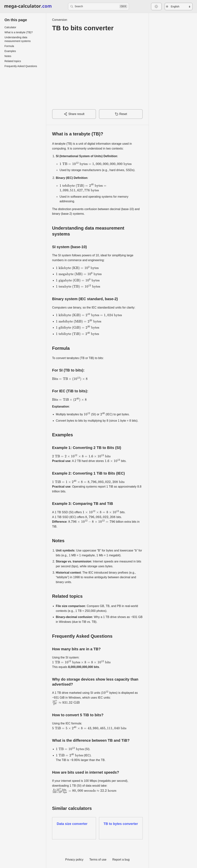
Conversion (60, 20)
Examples (10, 51)
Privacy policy (74, 860)
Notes (8, 56)
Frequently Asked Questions (21, 66)
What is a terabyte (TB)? (19, 32)
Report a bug (121, 860)
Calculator (10, 27)
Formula (9, 46)
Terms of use (98, 860)
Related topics (13, 61)
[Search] (98, 7)
